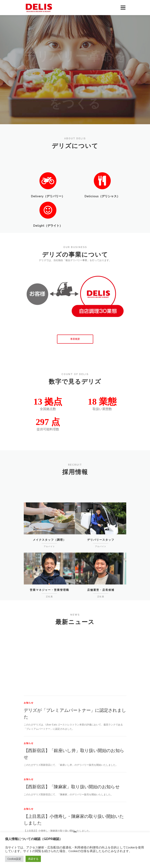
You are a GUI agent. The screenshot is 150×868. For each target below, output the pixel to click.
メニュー (123, 8)
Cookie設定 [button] (14, 859)
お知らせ (29, 760)
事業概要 (75, 339)
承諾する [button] (33, 859)
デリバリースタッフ (101, 554)
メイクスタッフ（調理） (49, 554)
